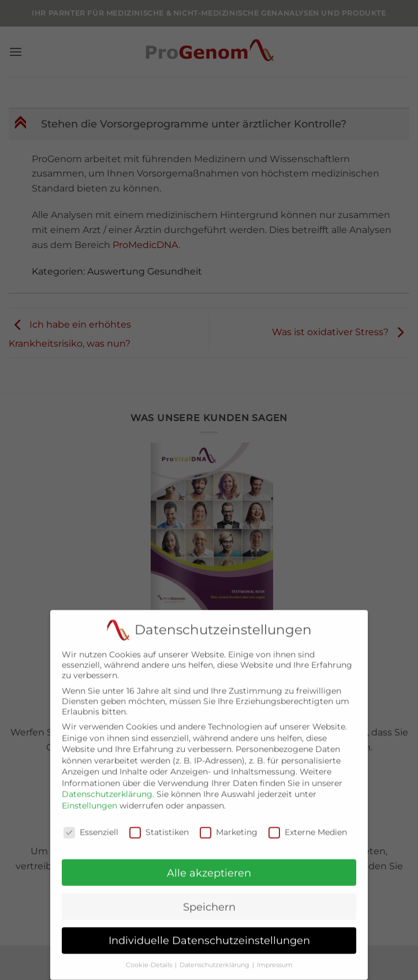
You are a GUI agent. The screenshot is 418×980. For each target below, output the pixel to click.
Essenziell (91, 825)
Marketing (229, 825)
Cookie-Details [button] (150, 958)
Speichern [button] (209, 900)
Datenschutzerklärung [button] (215, 958)
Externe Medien (308, 825)
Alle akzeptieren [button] (209, 866)
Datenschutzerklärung (107, 787)
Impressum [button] (275, 958)
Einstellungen (89, 798)
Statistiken (159, 825)
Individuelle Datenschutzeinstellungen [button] (209, 933)
